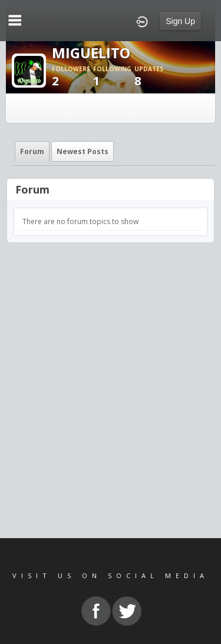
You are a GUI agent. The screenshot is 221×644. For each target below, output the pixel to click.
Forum (32, 151)
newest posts (83, 151)
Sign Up (180, 21)
